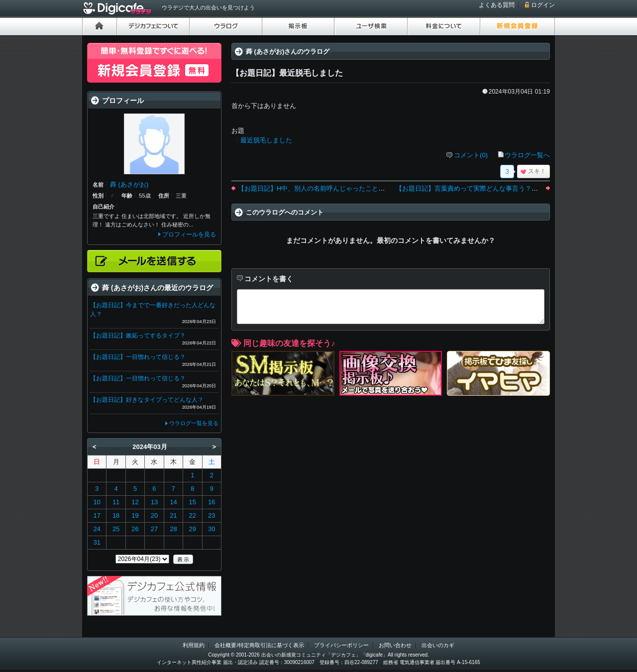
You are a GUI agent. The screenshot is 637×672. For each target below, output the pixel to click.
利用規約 (194, 645)
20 (154, 515)
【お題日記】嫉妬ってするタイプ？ (138, 336)
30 (212, 529)
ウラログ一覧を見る (194, 423)
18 (116, 515)
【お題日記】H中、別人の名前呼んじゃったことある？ (318, 188)
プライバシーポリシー (341, 645)
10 (97, 502)
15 (193, 502)
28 (173, 529)
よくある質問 (497, 5)
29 (193, 529)
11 (116, 502)
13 (154, 502)
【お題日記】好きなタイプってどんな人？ (147, 400)
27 (154, 529)
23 (212, 515)
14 (173, 502)
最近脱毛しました (266, 140)
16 (212, 502)
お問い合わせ (395, 645)
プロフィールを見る (189, 234)
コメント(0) (471, 155)
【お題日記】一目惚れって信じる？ (138, 357)
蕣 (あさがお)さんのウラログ (288, 52)
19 (135, 515)
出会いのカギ (438, 645)
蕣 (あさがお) (129, 184)
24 (97, 529)
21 (173, 515)
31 (97, 542)
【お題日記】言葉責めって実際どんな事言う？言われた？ (480, 188)
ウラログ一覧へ (527, 155)
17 (97, 515)
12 (135, 502)
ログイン (543, 5)
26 (135, 529)
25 (116, 529)
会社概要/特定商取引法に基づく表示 (259, 645)
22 (193, 515)
